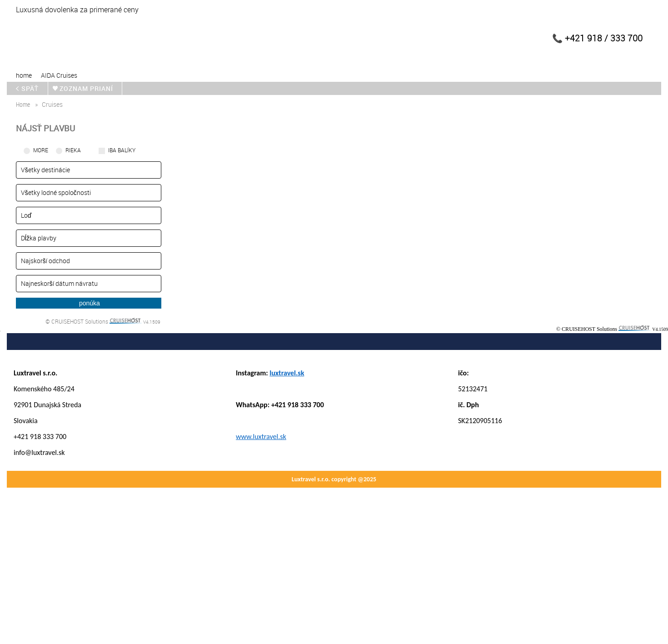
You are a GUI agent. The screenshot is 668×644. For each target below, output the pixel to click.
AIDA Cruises (59, 75)
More (41, 150)
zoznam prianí (88, 88)
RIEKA (73, 150)
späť (30, 88)
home (24, 75)
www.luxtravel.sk (261, 437)
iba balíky (122, 150)
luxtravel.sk (287, 373)
